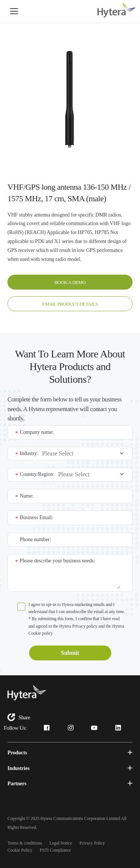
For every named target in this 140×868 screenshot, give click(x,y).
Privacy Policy (92, 842)
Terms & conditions (25, 842)
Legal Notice (61, 842)
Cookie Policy (20, 849)
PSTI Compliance (55, 849)
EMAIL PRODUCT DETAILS (70, 303)
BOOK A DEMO (70, 282)
